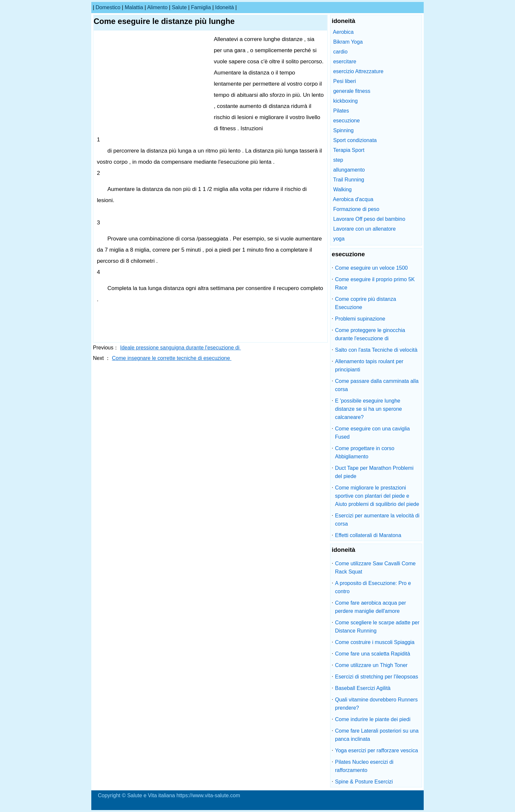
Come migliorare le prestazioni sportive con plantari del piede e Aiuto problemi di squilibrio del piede (377, 496)
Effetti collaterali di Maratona (368, 535)
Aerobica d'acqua (353, 199)
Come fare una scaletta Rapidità (373, 654)
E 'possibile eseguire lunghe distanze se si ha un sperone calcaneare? (369, 409)
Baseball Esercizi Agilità (363, 688)
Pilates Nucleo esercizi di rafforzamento (364, 766)
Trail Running (349, 180)
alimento (157, 7)
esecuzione (346, 121)
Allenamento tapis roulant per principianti (369, 365)
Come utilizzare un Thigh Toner (371, 665)
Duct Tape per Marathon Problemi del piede (374, 472)
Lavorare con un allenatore (364, 229)
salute (179, 7)
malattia (134, 7)
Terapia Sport (349, 150)
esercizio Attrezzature (358, 71)
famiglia (201, 7)
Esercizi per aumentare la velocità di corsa (377, 520)
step (338, 160)
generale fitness (352, 91)
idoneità (224, 7)
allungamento (349, 170)
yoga (339, 239)
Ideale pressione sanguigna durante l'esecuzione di (181, 348)
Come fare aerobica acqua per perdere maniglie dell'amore (370, 607)
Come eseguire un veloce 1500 (371, 268)
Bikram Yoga (348, 42)
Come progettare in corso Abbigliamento (365, 452)
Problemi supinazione (360, 319)
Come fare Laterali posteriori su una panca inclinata (377, 735)
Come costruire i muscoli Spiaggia (375, 642)
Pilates (341, 111)
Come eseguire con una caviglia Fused (372, 433)
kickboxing (345, 101)
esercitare (345, 62)
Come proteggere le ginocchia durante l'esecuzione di (370, 334)
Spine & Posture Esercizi (364, 782)
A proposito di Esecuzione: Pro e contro (373, 587)
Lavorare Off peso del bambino (369, 219)
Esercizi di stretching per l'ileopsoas (377, 677)
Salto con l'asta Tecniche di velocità (376, 350)
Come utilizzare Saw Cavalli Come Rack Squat (375, 568)
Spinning (343, 130)
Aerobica (343, 32)
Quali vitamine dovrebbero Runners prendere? (376, 704)
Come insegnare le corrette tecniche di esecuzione (172, 358)
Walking (342, 189)
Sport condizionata (355, 140)
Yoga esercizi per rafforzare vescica (377, 750)
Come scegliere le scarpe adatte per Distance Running (377, 627)
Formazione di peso (356, 209)
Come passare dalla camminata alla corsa (377, 385)
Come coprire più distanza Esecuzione (366, 303)
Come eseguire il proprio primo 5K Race (375, 283)
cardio (340, 52)
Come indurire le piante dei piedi (373, 719)
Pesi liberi (344, 81)
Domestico (108, 7)
